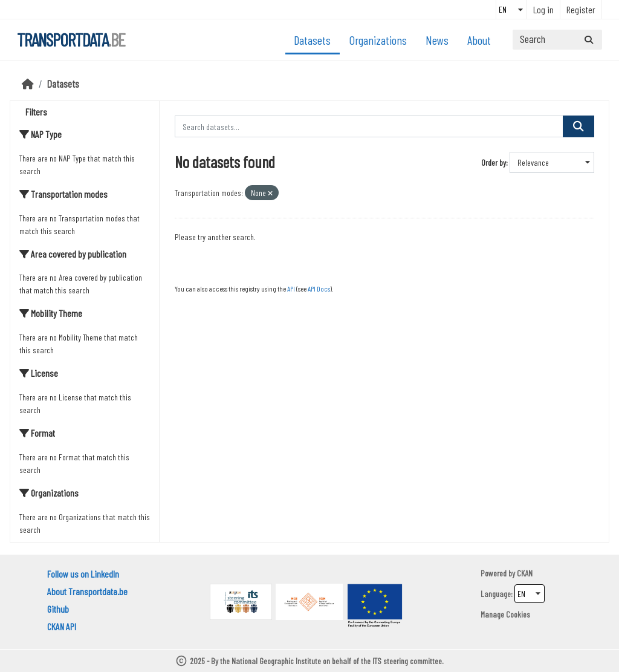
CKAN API (62, 626)
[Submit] (589, 40)
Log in (543, 9)
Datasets (312, 40)
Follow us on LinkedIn (83, 574)
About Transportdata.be (87, 591)
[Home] (28, 83)
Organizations (378, 40)
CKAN (525, 573)
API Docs (319, 289)
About (479, 40)
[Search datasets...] (557, 40)
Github (58, 609)
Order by (494, 162)
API (291, 289)
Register (581, 9)
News (437, 40)
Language (496, 594)
